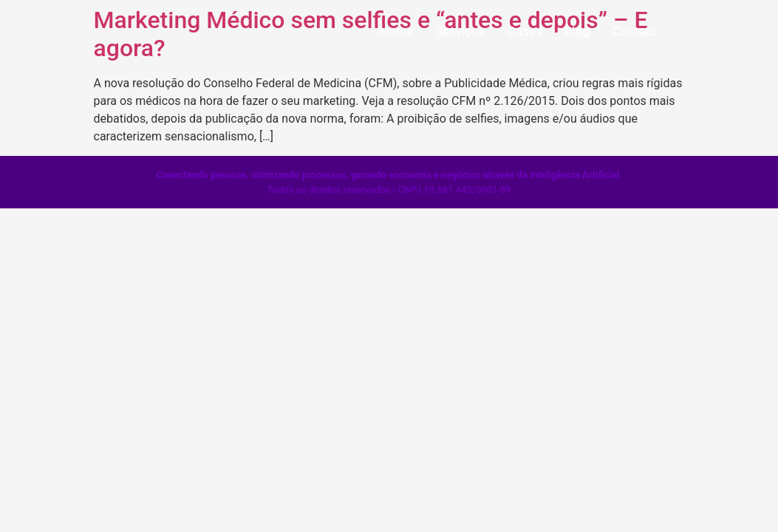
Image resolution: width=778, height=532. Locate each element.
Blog (577, 31)
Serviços (460, 31)
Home (396, 31)
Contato (634, 31)
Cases (524, 31)
